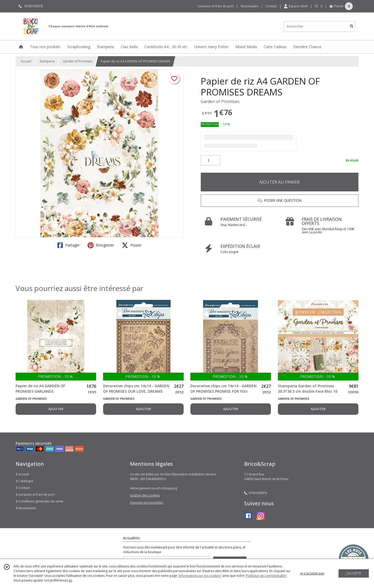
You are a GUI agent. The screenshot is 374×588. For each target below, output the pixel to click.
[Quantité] (211, 160)
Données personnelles (146, 503)
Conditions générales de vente (39, 501)
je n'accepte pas (312, 573)
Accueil (26, 61)
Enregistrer (101, 245)
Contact (271, 6)
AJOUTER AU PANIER (279, 182)
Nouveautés (26, 508)
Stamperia (47, 61)
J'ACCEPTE (354, 573)
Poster (132, 245)
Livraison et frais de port (35, 495)
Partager (69, 245)
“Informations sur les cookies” (200, 576)
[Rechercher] (352, 26)
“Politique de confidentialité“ (266, 576)
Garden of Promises (78, 61)
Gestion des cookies (145, 495)
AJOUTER (56, 409)
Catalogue (25, 481)
